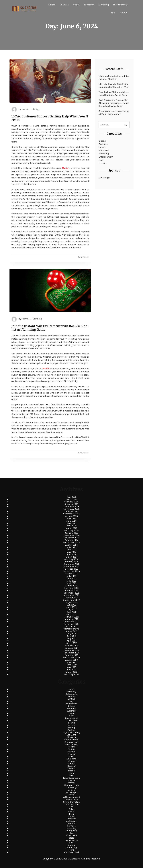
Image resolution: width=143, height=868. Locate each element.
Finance (71, 754)
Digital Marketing (72, 732)
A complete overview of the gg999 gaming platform (114, 113)
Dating (72, 728)
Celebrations (72, 718)
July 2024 (72, 547)
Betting (36, 109)
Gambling (37, 319)
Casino (52, 5)
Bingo (71, 701)
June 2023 (72, 578)
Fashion (71, 752)
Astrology (71, 692)
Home (71, 773)
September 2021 (71, 629)
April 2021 (71, 641)
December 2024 (71, 535)
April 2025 (71, 526)
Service (71, 824)
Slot (72, 833)
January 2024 (72, 562)
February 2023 (72, 588)
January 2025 (72, 533)
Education (89, 5)
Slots (71, 838)
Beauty (71, 696)
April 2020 (71, 670)
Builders (71, 706)
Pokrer (71, 812)
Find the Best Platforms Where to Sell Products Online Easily (114, 93)
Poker (71, 809)
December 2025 (71, 507)
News (72, 795)
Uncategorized (71, 852)
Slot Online (71, 836)
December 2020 (71, 650)
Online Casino (71, 800)
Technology (71, 847)
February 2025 (71, 531)
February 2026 (71, 502)
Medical (71, 790)
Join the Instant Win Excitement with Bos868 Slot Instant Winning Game (50, 328)
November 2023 (72, 567)
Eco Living (71, 735)
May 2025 (72, 523)
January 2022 (71, 619)
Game (71, 761)
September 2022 (71, 600)
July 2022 (71, 605)
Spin (71, 843)
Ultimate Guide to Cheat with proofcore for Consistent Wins (114, 85)
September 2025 (72, 514)
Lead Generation (71, 778)
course (71, 723)
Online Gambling (71, 802)
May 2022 (71, 610)
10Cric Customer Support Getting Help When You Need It (50, 118)
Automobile (71, 694)
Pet (71, 807)
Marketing (104, 5)
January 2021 (71, 648)
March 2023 (71, 586)
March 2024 (71, 557)
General (71, 768)
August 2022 (71, 602)
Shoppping (72, 831)
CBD (71, 716)
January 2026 (72, 504)
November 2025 (71, 509)
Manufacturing (71, 785)
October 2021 (71, 626)
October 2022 (71, 598)
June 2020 (71, 665)
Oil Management (71, 797)
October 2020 (71, 655)
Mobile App (72, 792)
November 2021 (72, 624)
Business (64, 5)
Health (76, 5)
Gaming (71, 766)
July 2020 (72, 662)
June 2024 (71, 550)
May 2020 (72, 667)
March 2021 (71, 643)
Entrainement (71, 742)
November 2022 (72, 595)
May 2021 (71, 638)
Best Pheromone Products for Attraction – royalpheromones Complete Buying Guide (114, 103)
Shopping (72, 828)
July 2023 (71, 576)
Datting (71, 730)
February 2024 (71, 559)
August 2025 (71, 516)
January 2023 (71, 590)
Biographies (71, 704)
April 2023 (71, 583)
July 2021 (71, 634)
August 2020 (71, 660)
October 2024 (71, 540)
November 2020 (71, 653)
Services (71, 826)
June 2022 (72, 607)
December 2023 (71, 564)
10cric (65, 168)
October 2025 (71, 511)
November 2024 (71, 538)
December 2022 (71, 593)
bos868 (46, 368)
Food (71, 756)
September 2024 (72, 543)
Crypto (71, 725)
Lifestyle (71, 780)
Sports (71, 845)
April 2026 (71, 497)
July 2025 (72, 519)
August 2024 (71, 545)
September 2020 (72, 658)
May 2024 (72, 552)
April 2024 (71, 555)
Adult (71, 689)
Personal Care (71, 804)
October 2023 (71, 569)
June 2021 (72, 636)
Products (71, 819)
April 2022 (71, 612)
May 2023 (71, 581)
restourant (71, 821)
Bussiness (71, 711)
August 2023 (71, 574)
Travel (71, 850)
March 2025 (71, 528)
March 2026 (72, 499)
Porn (71, 814)
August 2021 (71, 631)
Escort (71, 747)
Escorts (71, 749)
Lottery (71, 783)
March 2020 (71, 672)
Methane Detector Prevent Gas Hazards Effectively (114, 78)
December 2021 (71, 622)
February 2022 (72, 617)
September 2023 (71, 571)
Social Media (71, 840)
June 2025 (71, 521)
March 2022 (71, 614)
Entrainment (72, 744)
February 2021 (72, 646)
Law (113, 13)
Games (71, 764)
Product (124, 13)
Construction (71, 720)
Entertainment (120, 5)
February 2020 (71, 674)
